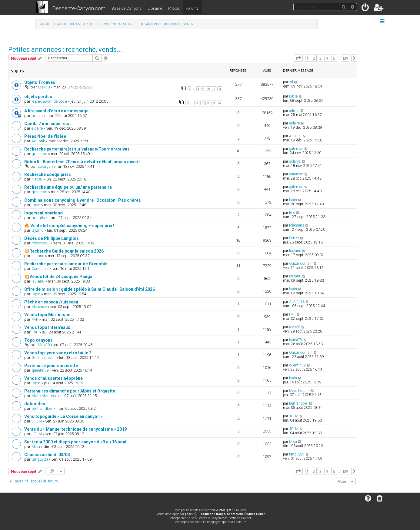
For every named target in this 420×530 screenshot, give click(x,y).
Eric (292, 213)
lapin (36, 205)
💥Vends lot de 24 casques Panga (58, 277)
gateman (39, 154)
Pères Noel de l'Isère (45, 136)
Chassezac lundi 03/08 (47, 455)
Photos (174, 8)
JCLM (37, 421)
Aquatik (38, 141)
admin (37, 116)
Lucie (293, 96)
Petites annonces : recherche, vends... (65, 50)
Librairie (155, 8)
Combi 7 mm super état (48, 124)
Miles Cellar (256, 514)
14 (220, 103)
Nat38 (37, 179)
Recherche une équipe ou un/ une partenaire (68, 187)
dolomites (35, 404)
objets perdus (38, 97)
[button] (298, 58)
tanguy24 (40, 459)
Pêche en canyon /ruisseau (51, 302)
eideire (37, 128)
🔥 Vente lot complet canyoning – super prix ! (69, 226)
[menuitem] (366, 9)
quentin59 (40, 370)
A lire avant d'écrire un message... (58, 111)
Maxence (39, 307)
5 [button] (334, 58)
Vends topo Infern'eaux (47, 327)
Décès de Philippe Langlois (52, 238)
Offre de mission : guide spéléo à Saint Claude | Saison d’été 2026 (90, 289)
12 (220, 89)
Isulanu (38, 256)
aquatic (38, 218)
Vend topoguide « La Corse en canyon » (63, 416)
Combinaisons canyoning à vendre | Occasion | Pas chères (83, 200)
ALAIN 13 (297, 302)
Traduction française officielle (221, 514)
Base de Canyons (127, 8)
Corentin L (40, 268)
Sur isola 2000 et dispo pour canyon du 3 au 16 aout (75, 442)
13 (214, 103)
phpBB (190, 514)
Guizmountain (301, 263)
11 (214, 89)
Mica (36, 447)
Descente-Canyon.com (79, 8)
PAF (35, 319)
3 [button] (320, 58)
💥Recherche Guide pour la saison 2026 (64, 251)
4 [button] (327, 58)
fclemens (297, 225)
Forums (192, 8)
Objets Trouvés (40, 82)
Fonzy (294, 238)
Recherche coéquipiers (48, 174)
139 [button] (346, 58)
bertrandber (42, 408)
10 (209, 89)
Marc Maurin (43, 396)
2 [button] (314, 58)
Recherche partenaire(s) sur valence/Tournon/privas (77, 149)
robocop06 (40, 243)
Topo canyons (38, 340)
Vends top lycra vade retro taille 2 (58, 353)
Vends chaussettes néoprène (53, 378)
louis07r (296, 340)
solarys (44, 166)
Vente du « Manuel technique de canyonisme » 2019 (75, 429)
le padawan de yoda (49, 101)
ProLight (225, 510)
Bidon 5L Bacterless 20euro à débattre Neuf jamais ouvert (82, 162)
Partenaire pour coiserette (51, 366)
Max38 (44, 87)
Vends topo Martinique (47, 315)
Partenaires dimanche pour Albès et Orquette (70, 391)
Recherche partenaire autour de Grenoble (66, 264)
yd (291, 82)
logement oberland (43, 213)
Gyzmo (37, 230)
